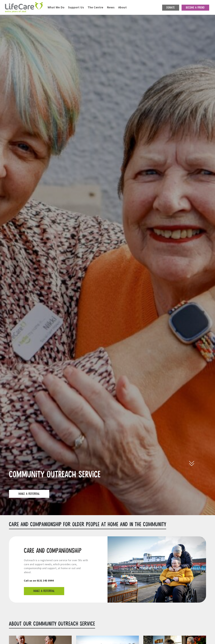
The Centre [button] (95, 7)
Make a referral (44, 591)
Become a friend (195, 8)
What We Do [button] (56, 7)
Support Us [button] (76, 7)
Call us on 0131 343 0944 (39, 581)
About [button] (123, 7)
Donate (171, 8)
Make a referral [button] (29, 494)
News (111, 7)
